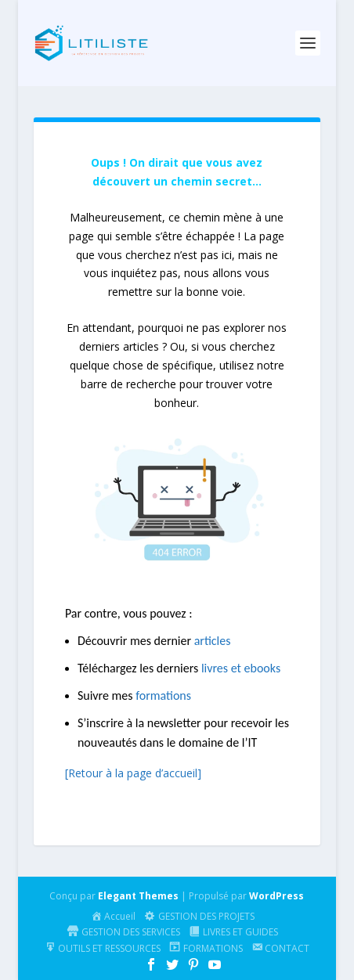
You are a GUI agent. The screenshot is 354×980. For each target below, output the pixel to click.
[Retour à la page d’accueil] (133, 773)
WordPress (276, 896)
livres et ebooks (241, 668)
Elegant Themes (138, 896)
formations (163, 695)
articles (213, 641)
